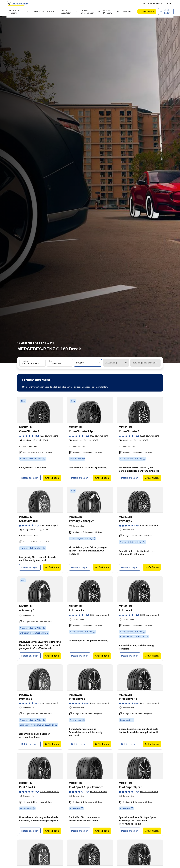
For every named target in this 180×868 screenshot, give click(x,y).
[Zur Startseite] (17, 4)
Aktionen (127, 12)
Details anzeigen (30, 478)
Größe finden (52, 478)
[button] (42, 363)
